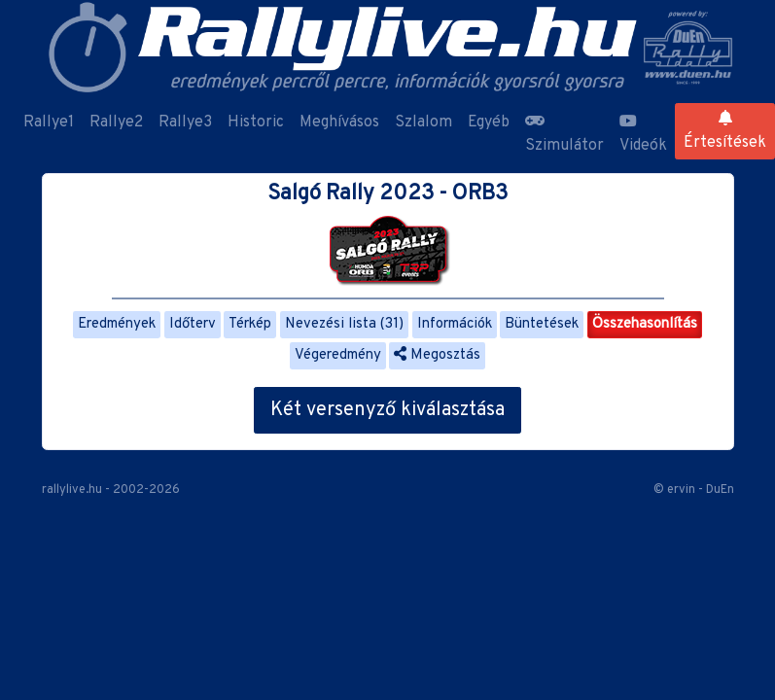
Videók (643, 134)
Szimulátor (564, 134)
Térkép (250, 324)
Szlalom (423, 122)
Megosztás (437, 355)
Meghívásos (339, 122)
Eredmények (117, 324)
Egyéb (489, 122)
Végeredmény (338, 355)
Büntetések (542, 324)
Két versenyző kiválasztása (387, 410)
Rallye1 (49, 122)
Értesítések (725, 131)
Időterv (193, 324)
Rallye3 (185, 122)
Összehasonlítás (645, 324)
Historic (256, 122)
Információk (455, 324)
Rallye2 (116, 122)
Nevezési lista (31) (344, 324)
